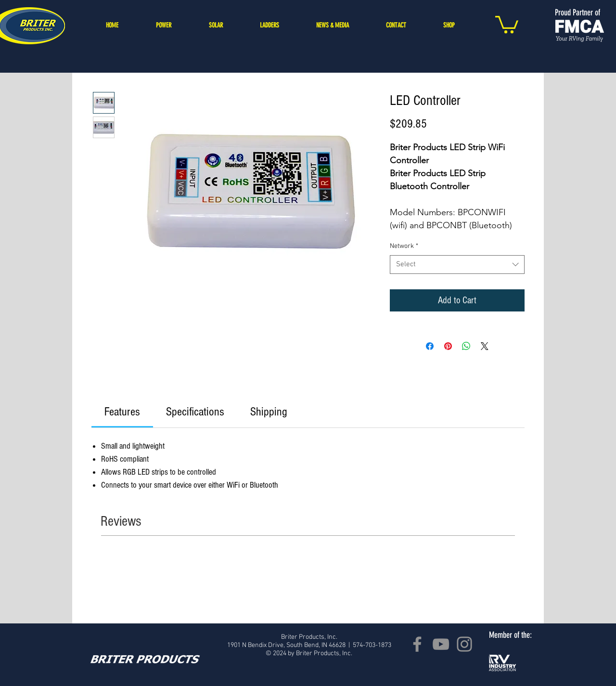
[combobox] (457, 265)
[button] (507, 24)
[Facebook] (417, 644)
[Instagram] (464, 644)
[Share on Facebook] (430, 346)
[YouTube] (441, 644)
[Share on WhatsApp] (466, 346)
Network (404, 246)
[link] (122, 412)
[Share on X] (485, 346)
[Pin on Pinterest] (448, 346)
